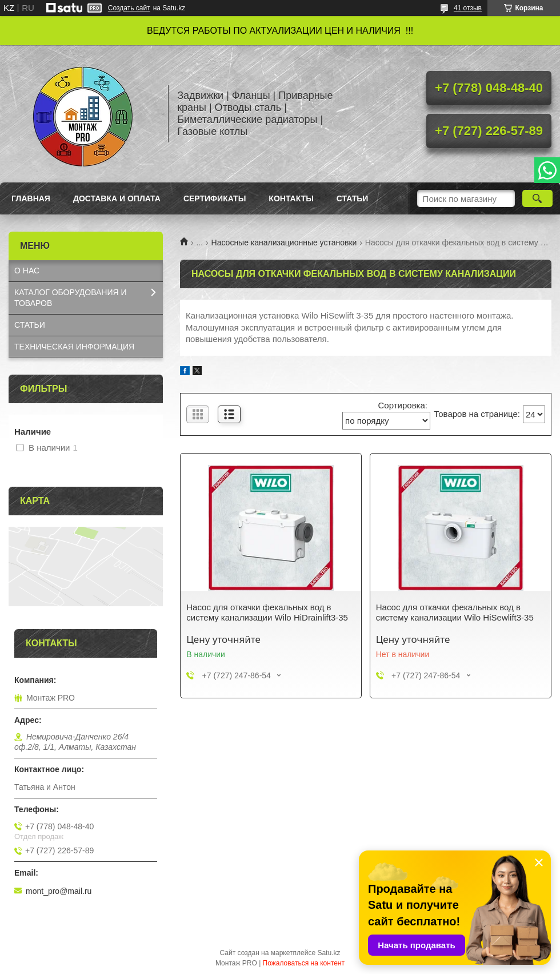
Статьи (353, 198)
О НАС (27, 271)
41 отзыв (468, 8)
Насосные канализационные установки (284, 242)
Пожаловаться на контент (304, 963)
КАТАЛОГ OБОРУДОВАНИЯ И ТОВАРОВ (71, 298)
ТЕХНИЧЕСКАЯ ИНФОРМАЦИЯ (74, 347)
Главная (31, 198)
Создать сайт (129, 8)
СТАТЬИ (30, 325)
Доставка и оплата (117, 198)
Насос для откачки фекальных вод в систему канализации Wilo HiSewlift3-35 (455, 612)
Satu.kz (329, 953)
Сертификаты (215, 198)
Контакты (291, 198)
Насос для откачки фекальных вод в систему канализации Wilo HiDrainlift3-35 (267, 612)
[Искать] (537, 198)
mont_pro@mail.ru (59, 891)
